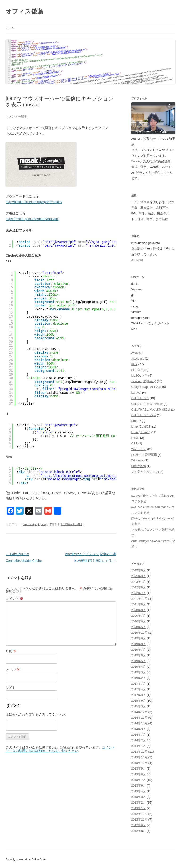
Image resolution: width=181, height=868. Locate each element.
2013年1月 (139, 808)
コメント (14, 599)
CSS (134, 443)
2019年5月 (139, 661)
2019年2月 (139, 678)
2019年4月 (139, 667)
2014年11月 (139, 718)
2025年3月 (139, 576)
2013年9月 (139, 769)
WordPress (139, 449)
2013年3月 (139, 797)
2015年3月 (139, 706)
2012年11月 (139, 820)
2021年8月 (139, 604)
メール (13, 669)
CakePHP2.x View (144, 415)
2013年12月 (139, 752)
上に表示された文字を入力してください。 (37, 714)
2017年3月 (139, 695)
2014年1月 (139, 746)
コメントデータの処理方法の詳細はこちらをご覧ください (60, 749)
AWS (135, 353)
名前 (11, 651)
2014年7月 (139, 735)
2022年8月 (139, 587)
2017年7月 (139, 684)
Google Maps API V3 (146, 387)
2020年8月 (139, 610)
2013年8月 (139, 774)
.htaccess (138, 359)
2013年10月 (139, 763)
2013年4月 (139, 791)
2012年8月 (139, 831)
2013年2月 (139, 803)
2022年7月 (139, 593)
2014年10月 (139, 723)
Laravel (136, 392)
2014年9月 (139, 729)
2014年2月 (139, 740)
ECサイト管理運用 (144, 455)
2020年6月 (139, 621)
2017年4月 (139, 689)
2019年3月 (139, 672)
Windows (138, 460)
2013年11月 (139, 757)
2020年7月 (139, 616)
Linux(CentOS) (141, 426)
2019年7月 (139, 650)
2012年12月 (139, 814)
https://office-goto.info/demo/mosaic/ (32, 219)
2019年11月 (139, 633)
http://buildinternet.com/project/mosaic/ (34, 202)
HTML (135, 438)
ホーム (10, 28)
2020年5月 (139, 627)
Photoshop (139, 466)
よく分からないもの (145, 472)
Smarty (136, 421)
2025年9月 (139, 570)
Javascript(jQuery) (35, 524)
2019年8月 (139, 644)
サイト (11, 688)
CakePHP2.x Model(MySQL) (151, 409)
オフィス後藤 (25, 11)
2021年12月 (139, 599)
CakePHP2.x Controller (147, 404)
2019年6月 (139, 655)
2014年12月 (139, 712)
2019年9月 (139, 638)
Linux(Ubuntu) (141, 432)
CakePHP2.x (140, 398)
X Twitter (137, 260)
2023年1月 (139, 582)
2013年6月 (139, 786)
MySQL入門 (139, 375)
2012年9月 (139, 825)
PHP (134, 364)
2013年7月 (139, 780)
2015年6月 (139, 701)
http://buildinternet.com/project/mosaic (81, 476)
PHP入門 (138, 370)
